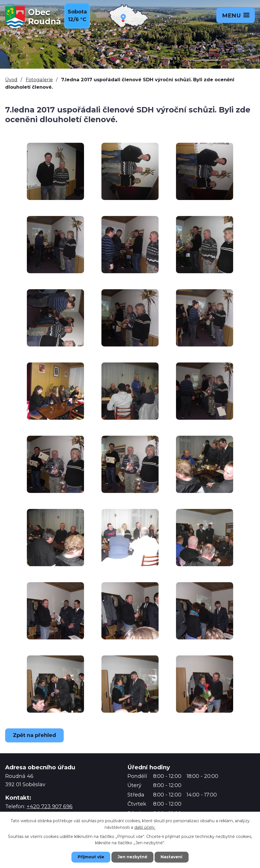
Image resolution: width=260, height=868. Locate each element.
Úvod (11, 80)
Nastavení (173, 857)
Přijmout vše (90, 857)
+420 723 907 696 (50, 806)
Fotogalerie (39, 80)
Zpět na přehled (35, 735)
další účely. (145, 827)
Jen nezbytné (133, 857)
